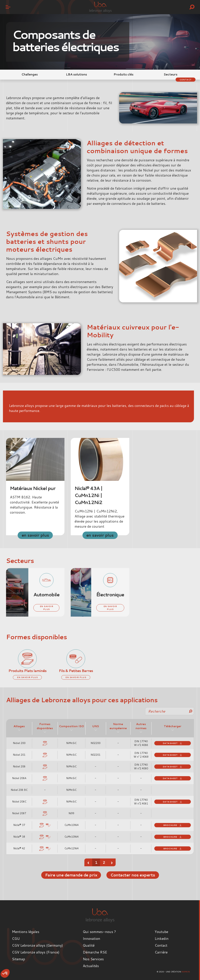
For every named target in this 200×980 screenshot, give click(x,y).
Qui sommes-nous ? (99, 932)
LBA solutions (76, 74)
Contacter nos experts (133, 875)
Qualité (89, 945)
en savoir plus (35, 535)
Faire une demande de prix (70, 875)
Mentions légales (26, 932)
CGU (16, 938)
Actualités (91, 966)
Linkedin (162, 938)
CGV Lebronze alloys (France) (36, 952)
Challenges (30, 74)
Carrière (161, 952)
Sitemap (18, 959)
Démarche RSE (95, 952)
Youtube (161, 932)
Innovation (92, 938)
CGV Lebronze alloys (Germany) (37, 945)
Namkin (186, 972)
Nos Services (93, 959)
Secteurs (171, 74)
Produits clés (124, 74)
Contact (185, 79)
